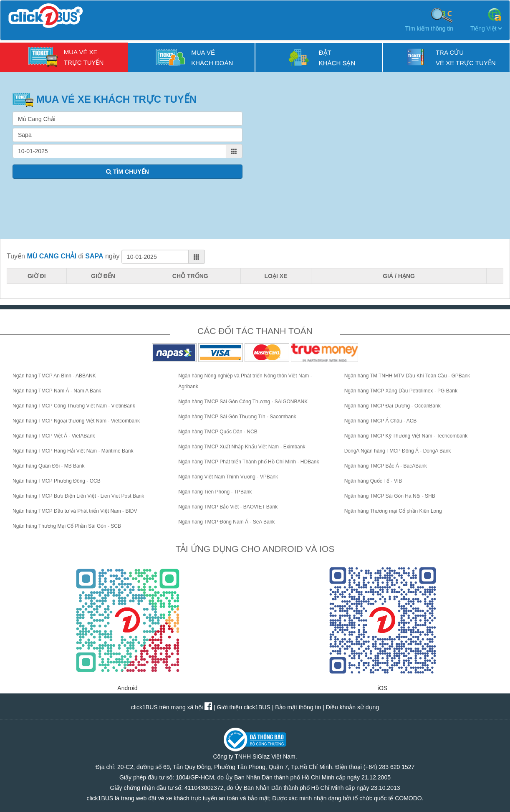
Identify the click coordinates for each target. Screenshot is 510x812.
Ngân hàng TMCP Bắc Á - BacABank (386, 466)
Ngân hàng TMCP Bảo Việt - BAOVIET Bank (228, 507)
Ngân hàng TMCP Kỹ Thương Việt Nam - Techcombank (406, 436)
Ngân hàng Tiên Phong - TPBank (215, 492)
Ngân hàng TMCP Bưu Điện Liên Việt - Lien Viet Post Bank (78, 496)
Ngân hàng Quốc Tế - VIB (373, 481)
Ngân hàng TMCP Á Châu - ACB (381, 421)
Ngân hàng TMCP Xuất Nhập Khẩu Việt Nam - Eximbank (242, 447)
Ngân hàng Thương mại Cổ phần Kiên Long (393, 511)
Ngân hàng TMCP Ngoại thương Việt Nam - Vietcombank (76, 421)
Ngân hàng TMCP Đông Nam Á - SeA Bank (226, 522)
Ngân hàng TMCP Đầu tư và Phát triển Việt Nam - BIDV (75, 511)
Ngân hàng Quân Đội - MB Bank (48, 466)
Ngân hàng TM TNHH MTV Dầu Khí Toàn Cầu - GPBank (407, 376)
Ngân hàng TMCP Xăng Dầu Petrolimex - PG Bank (401, 391)
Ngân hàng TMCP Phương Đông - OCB (57, 481)
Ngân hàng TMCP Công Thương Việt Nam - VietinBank (74, 406)
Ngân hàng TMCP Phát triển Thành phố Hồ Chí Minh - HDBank (249, 462)
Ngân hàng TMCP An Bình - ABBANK (54, 376)
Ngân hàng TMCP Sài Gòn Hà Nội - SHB (390, 496)
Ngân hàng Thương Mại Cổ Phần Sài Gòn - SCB (67, 526)
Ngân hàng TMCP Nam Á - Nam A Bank (57, 391)
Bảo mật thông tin (298, 707)
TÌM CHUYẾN (127, 172)
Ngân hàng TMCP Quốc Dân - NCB (218, 432)
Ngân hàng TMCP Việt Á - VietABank (54, 436)
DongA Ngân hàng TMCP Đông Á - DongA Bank (398, 451)
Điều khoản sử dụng (352, 707)
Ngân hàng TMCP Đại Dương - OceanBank (393, 406)
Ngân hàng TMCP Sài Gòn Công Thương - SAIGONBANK (243, 402)
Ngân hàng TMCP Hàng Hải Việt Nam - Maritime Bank (73, 451)
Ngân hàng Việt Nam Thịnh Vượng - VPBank (228, 477)
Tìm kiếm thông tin (429, 19)
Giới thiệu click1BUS (244, 707)
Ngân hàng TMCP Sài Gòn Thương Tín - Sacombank (237, 417)
